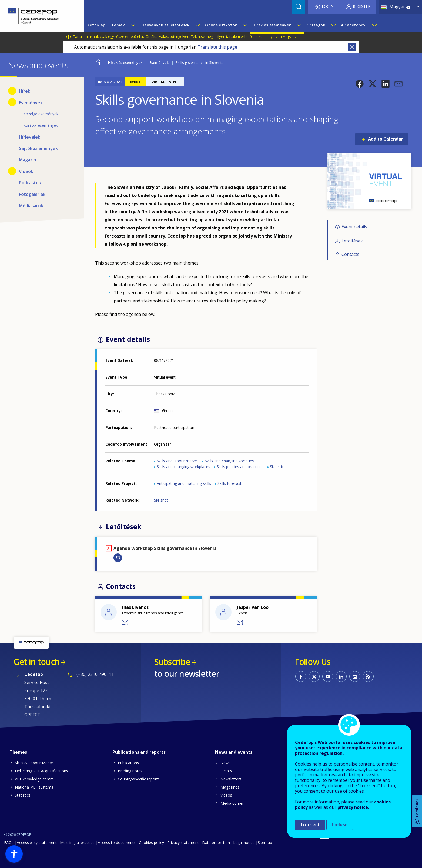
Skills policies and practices (240, 467)
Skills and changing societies (229, 461)
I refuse (340, 825)
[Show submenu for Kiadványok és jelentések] (197, 25)
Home (98, 62)
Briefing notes (130, 771)
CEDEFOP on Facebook (301, 676)
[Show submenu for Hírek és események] (299, 25)
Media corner (232, 803)
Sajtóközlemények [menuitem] (38, 148)
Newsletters (231, 779)
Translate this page (217, 47)
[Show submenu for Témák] (133, 25)
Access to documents (117, 842)
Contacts (350, 254)
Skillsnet (161, 500)
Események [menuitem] (31, 103)
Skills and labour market (177, 461)
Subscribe (172, 662)
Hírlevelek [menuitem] (30, 137)
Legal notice (244, 842)
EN (118, 557)
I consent (310, 825)
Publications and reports (139, 752)
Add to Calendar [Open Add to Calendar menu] (386, 139)
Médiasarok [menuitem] (31, 206)
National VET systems (34, 787)
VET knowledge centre (34, 779)
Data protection (216, 842)
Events (226, 771)
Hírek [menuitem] (25, 91)
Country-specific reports (139, 779)
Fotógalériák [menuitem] (32, 194)
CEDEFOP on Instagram (355, 676)
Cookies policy (151, 842)
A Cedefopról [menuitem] (354, 25)
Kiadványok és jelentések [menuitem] (165, 25)
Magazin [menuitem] (28, 160)
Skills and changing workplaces (183, 467)
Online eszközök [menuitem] (221, 25)
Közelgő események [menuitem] (41, 114)
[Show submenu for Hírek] (12, 91)
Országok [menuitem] (316, 25)
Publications (128, 763)
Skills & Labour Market (35, 763)
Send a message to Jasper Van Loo (240, 622)
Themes (18, 752)
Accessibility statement (37, 842)
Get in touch (36, 662)
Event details (354, 227)
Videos (226, 795)
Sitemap (265, 842)
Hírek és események (125, 62)
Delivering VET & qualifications (41, 771)
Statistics (278, 467)
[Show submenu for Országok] (333, 25)
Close (352, 47)
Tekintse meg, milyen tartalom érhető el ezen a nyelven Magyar (243, 36)
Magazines (230, 787)
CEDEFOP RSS (368, 676)
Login (328, 6)
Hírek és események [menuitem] (272, 25)
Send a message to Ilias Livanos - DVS (125, 622)
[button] (360, 84)
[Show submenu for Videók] (12, 171)
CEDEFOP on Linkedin (341, 676)
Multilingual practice (77, 842)
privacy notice (353, 807)
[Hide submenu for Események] (12, 102)
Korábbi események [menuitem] (41, 125)
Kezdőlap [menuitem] (96, 25)
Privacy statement (183, 842)
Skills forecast (230, 483)
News (225, 763)
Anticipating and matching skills (184, 483)
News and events (234, 752)
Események (159, 62)
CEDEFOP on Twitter (314, 676)
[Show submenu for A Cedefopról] (374, 25)
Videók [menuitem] (26, 171)
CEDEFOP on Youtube (328, 676)
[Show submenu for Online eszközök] (245, 25)
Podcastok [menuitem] (30, 183)
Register (362, 6)
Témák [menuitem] (118, 25)
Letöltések (352, 241)
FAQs (9, 842)
